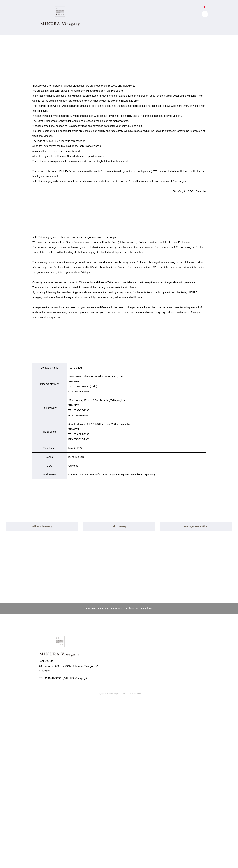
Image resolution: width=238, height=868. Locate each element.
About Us (132, 759)
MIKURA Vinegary (97, 759)
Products (117, 759)
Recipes (146, 759)
